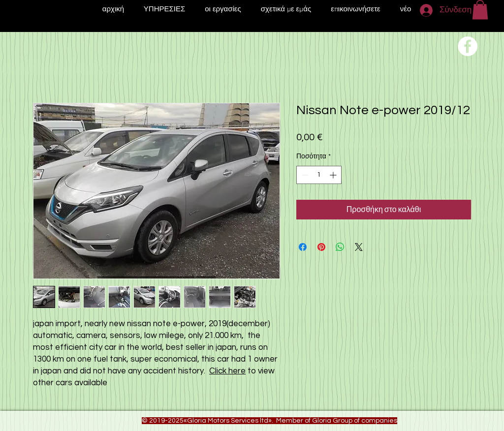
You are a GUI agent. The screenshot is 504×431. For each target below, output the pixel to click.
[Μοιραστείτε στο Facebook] (303, 247)
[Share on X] (359, 247)
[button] (480, 10)
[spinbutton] (319, 175)
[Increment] (334, 175)
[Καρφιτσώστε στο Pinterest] (321, 247)
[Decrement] (304, 175)
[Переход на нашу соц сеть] (468, 46)
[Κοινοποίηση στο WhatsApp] (340, 247)
